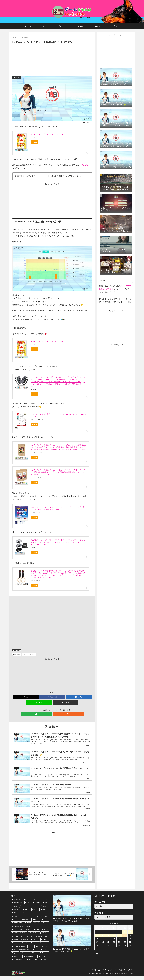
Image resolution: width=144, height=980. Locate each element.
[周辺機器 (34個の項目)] (26, 923)
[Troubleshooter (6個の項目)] (30, 960)
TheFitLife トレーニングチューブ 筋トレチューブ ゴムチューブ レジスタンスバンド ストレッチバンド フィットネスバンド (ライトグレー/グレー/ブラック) (58, 542)
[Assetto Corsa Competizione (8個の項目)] (21, 953)
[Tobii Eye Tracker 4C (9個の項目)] (19, 950)
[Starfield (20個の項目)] (28, 927)
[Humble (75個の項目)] (36, 910)
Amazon (35, 142)
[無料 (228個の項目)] (46, 907)
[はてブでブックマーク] (79, 697)
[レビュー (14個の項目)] (45, 933)
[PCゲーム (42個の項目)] (35, 920)
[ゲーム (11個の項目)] (30, 940)
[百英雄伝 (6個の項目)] (17, 960)
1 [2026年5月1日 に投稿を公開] (125, 936)
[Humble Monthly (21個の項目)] (17, 927)
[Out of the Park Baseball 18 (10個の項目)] (20, 947)
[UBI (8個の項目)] (36, 953)
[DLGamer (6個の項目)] (44, 957)
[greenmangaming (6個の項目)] (18, 964)
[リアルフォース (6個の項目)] (33, 964)
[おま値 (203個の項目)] (15, 910)
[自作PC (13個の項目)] (45, 937)
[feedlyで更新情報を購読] (50, 714)
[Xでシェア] (26, 697)
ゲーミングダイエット (29, 654)
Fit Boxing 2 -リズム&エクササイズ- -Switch (48, 134)
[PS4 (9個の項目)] (31, 950)
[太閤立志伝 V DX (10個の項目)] (42, 940)
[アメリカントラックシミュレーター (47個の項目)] (30, 917)
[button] (66, 703)
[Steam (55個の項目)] (45, 913)
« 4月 (97, 958)
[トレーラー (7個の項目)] (25, 957)
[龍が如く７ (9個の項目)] (44, 947)
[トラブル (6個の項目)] (44, 960)
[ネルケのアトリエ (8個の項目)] (42, 950)
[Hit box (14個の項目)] (37, 933)
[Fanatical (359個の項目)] (37, 907)
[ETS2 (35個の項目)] (16, 923)
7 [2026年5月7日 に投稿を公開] (119, 939)
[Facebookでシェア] (52, 697)
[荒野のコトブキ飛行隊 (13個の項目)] (19, 937)
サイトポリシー (85, 165)
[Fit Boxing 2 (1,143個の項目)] (17, 903)
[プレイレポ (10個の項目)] (35, 943)
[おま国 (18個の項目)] (37, 927)
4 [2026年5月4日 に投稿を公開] (103, 939)
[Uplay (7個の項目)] (15, 957)
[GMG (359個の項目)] (28, 907)
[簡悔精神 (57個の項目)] (17, 913)
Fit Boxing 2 (17, 650)
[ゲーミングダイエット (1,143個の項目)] (32, 903)
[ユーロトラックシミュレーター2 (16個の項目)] (22, 933)
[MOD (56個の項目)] (27, 913)
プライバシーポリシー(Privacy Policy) (121, 974)
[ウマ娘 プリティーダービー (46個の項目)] (21, 920)
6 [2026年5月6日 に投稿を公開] (114, 939)
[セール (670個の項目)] (45, 903)
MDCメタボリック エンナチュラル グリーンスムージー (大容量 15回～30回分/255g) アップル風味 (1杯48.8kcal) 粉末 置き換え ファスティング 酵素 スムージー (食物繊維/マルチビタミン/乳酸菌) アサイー (58, 447)
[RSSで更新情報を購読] (55, 714)
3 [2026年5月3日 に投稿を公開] (97, 939)
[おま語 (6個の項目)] (45, 964)
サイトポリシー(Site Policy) (98, 974)
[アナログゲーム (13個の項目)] (34, 937)
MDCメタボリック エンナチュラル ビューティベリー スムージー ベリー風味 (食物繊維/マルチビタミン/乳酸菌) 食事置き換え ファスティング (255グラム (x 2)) (58, 472)
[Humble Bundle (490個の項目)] (18, 907)
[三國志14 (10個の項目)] (16, 943)
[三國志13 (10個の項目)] (25, 943)
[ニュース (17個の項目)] (45, 927)
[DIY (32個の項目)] (45, 923)
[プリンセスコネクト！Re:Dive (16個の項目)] (30, 930)
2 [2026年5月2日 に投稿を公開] (130, 936)
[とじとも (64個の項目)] (45, 910)
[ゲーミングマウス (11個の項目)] (18, 940)
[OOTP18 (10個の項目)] (35, 947)
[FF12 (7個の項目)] (35, 957)
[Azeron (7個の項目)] (45, 953)
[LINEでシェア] (39, 703)
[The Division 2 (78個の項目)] (25, 910)
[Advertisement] (52, 59)
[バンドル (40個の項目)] (45, 920)
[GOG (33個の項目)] (36, 923)
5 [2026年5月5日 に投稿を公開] (108, 939)
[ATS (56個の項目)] (36, 913)
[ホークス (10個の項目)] (45, 943)
